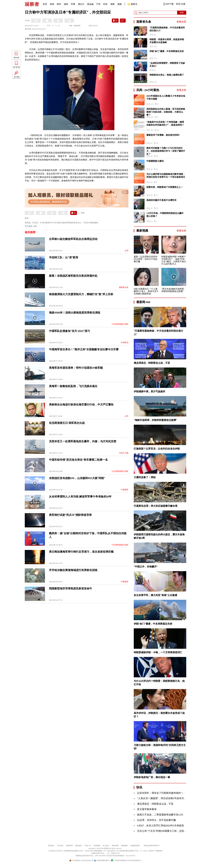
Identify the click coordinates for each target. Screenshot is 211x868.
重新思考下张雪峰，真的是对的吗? (163, 135)
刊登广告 (88, 846)
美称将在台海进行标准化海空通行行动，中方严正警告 (81, 405)
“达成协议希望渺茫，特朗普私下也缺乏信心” (167, 65)
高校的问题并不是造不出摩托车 (161, 200)
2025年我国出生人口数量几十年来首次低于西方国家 (166, 97)
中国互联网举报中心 (102, 860)
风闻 (52, 4)
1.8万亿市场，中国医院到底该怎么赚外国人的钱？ (165, 215)
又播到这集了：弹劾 (145, 477)
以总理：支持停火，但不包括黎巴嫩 (157, 820)
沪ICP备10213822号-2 (56, 851)
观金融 (90, 4)
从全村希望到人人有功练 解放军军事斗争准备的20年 (80, 496)
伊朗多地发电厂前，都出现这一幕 (152, 777)
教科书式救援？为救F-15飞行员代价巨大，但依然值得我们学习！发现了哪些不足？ (166, 151)
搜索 (182, 13)
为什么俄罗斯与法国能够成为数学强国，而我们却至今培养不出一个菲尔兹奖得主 (166, 176)
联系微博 (97, 846)
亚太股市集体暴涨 (147, 809)
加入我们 (106, 846)
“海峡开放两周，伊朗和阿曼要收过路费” (155, 420)
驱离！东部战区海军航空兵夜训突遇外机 (73, 276)
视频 (119, 4)
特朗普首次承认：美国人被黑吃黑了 (167, 75)
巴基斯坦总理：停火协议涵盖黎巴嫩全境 (156, 506)
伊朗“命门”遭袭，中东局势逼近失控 (167, 51)
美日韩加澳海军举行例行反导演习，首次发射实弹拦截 (81, 552)
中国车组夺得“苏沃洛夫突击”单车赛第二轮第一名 (78, 460)
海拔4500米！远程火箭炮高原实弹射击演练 (75, 313)
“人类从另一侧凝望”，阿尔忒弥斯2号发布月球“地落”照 (166, 798)
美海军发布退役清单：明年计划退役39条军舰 (76, 368)
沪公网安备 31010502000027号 (81, 860)
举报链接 (124, 846)
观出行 (81, 4)
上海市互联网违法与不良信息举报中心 (126, 860)
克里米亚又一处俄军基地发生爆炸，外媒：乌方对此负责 (83, 441)
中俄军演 (125, 343)
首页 (45, 4)
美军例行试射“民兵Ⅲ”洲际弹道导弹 (70, 515)
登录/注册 (181, 4)
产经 (98, 4)
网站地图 (115, 846)
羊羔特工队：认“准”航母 (64, 257)
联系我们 (51, 846)
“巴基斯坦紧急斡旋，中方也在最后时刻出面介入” (167, 29)
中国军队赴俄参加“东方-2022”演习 (69, 331)
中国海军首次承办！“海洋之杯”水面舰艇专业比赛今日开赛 (84, 349)
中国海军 (125, 490)
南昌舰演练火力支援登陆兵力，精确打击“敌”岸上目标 (81, 294)
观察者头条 (124, 287)
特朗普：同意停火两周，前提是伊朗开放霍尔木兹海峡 (167, 41)
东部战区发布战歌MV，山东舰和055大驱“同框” (77, 478)
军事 (73, 4)
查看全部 (181, 22)
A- (53, 26)
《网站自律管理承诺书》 (152, 846)
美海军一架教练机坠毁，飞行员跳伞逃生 (73, 386)
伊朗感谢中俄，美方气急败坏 (150, 392)
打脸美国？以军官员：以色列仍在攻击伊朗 (157, 449)
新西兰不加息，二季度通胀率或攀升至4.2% (160, 815)
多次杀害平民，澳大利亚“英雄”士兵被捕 (155, 595)
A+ (59, 26)
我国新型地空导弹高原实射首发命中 (71, 588)
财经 (59, 4)
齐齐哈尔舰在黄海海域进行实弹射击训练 (73, 570)
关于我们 (60, 846)
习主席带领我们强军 (120, 324)
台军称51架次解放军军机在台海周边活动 (73, 239)
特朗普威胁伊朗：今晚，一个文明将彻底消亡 (158, 652)
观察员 (133, 4)
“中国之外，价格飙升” (146, 567)
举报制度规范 (135, 846)
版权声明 (69, 846)
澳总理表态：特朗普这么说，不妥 (152, 363)
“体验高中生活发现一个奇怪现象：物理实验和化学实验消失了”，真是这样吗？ (165, 123)
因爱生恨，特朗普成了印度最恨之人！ (165, 187)
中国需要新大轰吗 (155, 161)
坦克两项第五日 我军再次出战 (67, 423)
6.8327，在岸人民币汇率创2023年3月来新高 (161, 826)
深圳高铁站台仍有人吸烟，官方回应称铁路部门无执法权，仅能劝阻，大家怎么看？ (166, 112)
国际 (66, 4)
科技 (105, 4)
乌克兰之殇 (124, 453)
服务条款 (79, 846)
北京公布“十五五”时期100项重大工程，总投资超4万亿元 (167, 831)
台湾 (126, 251)
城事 (112, 4)
